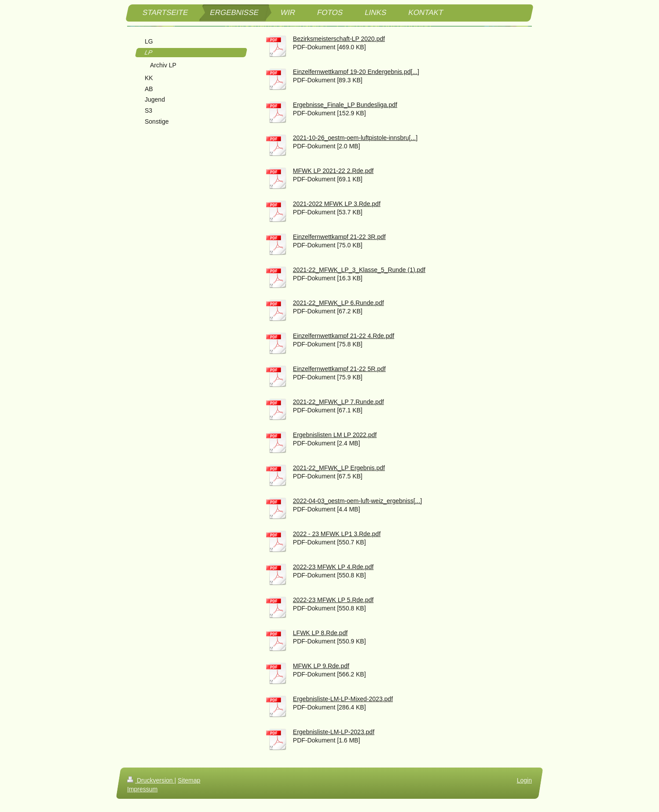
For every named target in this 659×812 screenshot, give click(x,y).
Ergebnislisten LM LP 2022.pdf (335, 435)
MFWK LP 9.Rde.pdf (321, 666)
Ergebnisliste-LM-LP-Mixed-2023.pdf (343, 699)
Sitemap (189, 780)
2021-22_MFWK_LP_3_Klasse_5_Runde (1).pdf (359, 270)
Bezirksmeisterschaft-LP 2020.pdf (339, 39)
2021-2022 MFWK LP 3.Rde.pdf (337, 204)
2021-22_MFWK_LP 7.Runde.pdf (339, 402)
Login (524, 780)
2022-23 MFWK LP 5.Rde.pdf (333, 600)
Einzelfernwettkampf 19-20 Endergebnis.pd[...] (356, 72)
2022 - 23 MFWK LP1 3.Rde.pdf (337, 534)
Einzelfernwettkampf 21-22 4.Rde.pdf (344, 336)
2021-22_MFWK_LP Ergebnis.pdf (339, 468)
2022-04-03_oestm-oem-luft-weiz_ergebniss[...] (357, 501)
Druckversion (151, 780)
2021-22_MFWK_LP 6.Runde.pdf (339, 303)
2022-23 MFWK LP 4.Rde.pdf (333, 567)
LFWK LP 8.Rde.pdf (320, 633)
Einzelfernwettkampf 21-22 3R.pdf (339, 237)
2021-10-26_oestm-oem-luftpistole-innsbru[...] (355, 138)
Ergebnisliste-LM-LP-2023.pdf (334, 732)
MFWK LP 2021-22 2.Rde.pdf (333, 171)
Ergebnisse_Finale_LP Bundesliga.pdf (345, 105)
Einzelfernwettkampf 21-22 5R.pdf (339, 369)
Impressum (142, 789)
